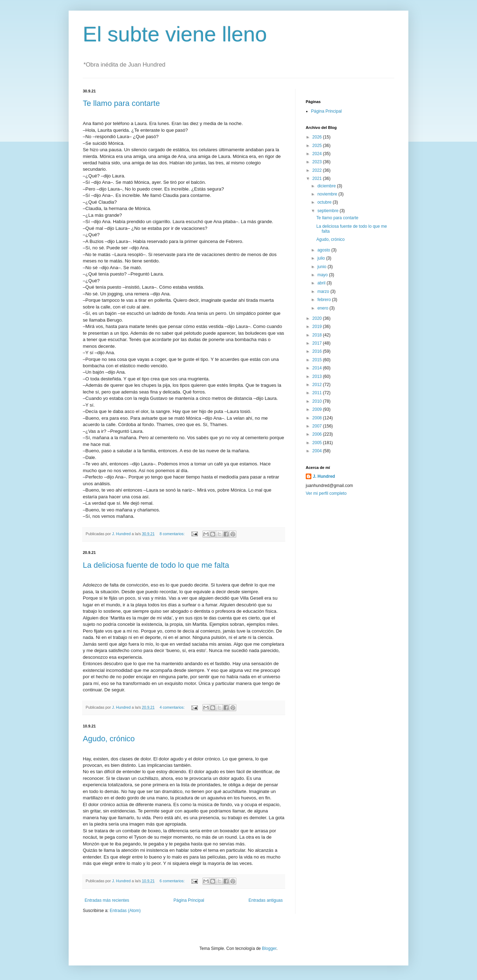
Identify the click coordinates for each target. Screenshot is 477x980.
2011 (318, 393)
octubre (325, 202)
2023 (318, 162)
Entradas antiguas (266, 900)
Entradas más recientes (107, 900)
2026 (318, 137)
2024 (318, 154)
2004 (318, 451)
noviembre (328, 194)
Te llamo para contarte (121, 103)
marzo (324, 291)
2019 (318, 327)
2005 (318, 443)
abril (322, 283)
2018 (318, 335)
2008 (318, 418)
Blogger (269, 948)
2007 (318, 426)
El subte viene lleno (175, 34)
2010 (318, 401)
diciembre (327, 186)
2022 (318, 170)
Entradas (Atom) (125, 911)
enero (323, 308)
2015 (318, 360)
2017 (318, 343)
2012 (318, 385)
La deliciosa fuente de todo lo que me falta (156, 565)
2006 (318, 434)
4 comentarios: (173, 707)
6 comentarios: (173, 881)
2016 (318, 351)
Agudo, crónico (109, 739)
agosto (324, 250)
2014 (318, 368)
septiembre (329, 211)
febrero (325, 300)
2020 (318, 318)
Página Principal (189, 900)
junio (323, 267)
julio (322, 258)
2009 (318, 409)
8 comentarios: (173, 534)
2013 (318, 376)
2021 (318, 179)
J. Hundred (324, 476)
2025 (318, 146)
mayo (323, 275)
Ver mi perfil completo (326, 493)
